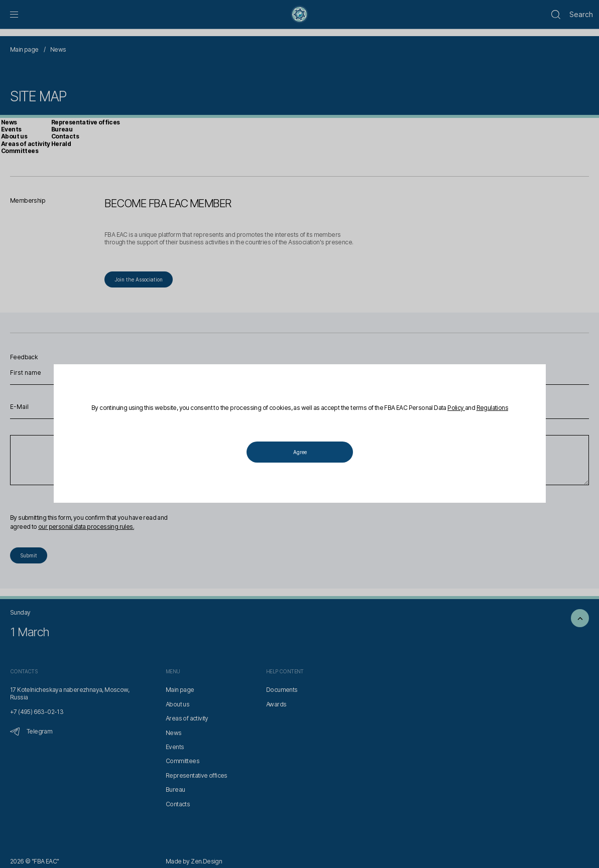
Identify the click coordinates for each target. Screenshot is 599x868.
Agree (299, 453)
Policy (456, 408)
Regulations (492, 408)
